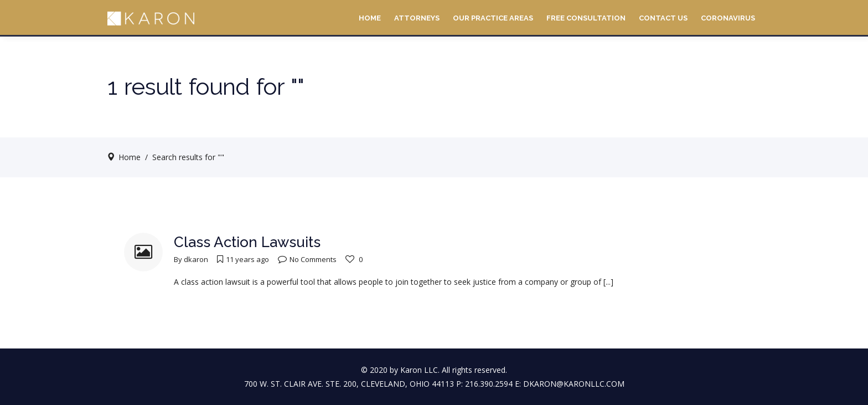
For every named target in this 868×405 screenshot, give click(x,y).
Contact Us (663, 18)
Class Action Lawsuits (247, 242)
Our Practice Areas (493, 18)
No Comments (307, 259)
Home (370, 18)
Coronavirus (728, 18)
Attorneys (417, 18)
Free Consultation (586, 18)
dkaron (196, 259)
